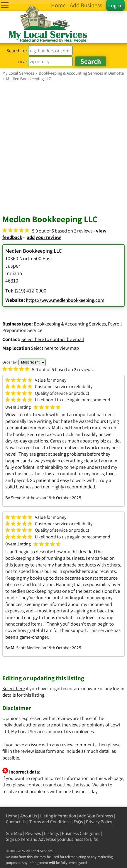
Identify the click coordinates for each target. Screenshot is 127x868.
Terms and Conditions (50, 822)
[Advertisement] (63, 148)
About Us (29, 816)
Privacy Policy (99, 822)
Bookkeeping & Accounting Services (70, 324)
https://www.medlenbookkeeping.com (65, 300)
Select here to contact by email (53, 339)
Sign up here (18, 839)
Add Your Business (96, 816)
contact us (37, 785)
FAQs (78, 822)
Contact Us (16, 822)
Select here (14, 688)
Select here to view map (55, 348)
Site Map (14, 833)
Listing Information (58, 816)
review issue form (38, 751)
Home (12, 816)
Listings (51, 833)
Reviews (33, 833)
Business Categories (81, 833)
